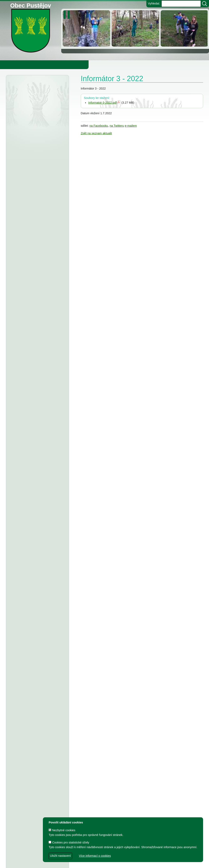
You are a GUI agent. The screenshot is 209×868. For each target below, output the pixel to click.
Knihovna (69, 65)
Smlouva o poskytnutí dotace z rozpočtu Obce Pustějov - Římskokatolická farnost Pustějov (36, 780)
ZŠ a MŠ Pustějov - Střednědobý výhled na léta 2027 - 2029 (36, 304)
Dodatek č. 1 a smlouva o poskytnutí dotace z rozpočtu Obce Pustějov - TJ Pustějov (37, 728)
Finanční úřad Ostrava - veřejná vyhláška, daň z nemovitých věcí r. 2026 (37, 99)
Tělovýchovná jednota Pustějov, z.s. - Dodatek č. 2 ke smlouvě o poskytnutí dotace (35, 362)
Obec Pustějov (31, 5)
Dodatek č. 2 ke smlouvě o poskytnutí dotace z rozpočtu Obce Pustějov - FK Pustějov (37, 711)
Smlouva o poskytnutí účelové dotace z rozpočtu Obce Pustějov (34, 578)
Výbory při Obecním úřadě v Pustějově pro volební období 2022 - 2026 (34, 673)
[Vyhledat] (205, 4)
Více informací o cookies (95, 856)
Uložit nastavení (60, 856)
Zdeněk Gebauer (138, 863)
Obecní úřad (11, 65)
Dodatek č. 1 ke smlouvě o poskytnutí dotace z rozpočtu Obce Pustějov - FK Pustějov (37, 797)
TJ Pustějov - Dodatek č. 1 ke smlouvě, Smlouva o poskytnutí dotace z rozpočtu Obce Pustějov (37, 544)
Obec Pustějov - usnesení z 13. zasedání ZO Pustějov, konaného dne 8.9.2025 (37, 396)
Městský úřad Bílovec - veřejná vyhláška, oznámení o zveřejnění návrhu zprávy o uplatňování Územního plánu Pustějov (35, 171)
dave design (82, 863)
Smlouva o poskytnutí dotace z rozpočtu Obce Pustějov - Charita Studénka (36, 206)
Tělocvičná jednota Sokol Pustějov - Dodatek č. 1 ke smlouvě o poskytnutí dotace (37, 379)
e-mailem (131, 126)
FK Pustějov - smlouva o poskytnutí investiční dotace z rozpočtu (36, 426)
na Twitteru (117, 126)
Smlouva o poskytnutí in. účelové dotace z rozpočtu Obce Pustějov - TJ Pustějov (36, 746)
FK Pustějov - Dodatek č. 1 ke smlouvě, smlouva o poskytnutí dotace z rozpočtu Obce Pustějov (37, 561)
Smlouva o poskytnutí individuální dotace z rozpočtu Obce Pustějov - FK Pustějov (37, 763)
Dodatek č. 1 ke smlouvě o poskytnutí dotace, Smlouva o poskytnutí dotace (37, 526)
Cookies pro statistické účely (69, 842)
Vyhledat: (154, 3)
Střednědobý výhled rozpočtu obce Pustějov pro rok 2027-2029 (34, 269)
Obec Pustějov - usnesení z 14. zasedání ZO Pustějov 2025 (32, 286)
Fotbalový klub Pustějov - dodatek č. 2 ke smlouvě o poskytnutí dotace (37, 345)
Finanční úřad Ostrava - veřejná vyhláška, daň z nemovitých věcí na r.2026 (37, 150)
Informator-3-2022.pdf (102, 103)
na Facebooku (99, 126)
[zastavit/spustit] (68, 15)
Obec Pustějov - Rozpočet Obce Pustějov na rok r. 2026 (35, 252)
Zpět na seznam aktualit (96, 133)
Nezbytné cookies (62, 830)
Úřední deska (31, 85)
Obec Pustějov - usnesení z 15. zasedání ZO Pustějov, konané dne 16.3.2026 (37, 223)
